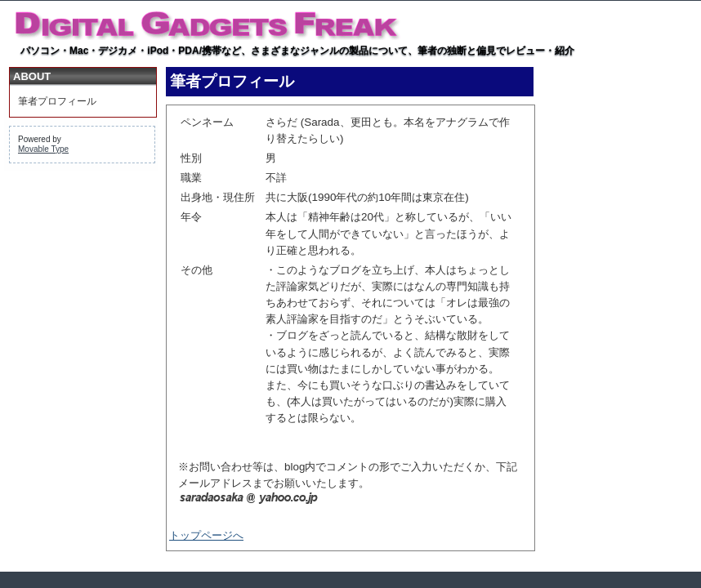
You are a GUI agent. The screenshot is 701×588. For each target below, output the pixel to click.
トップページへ (206, 535)
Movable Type (43, 149)
